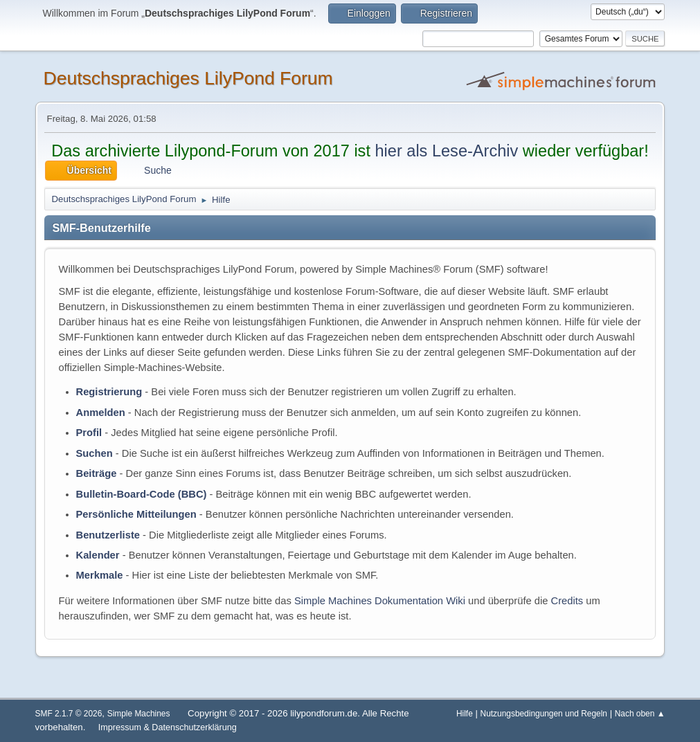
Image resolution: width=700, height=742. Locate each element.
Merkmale (100, 575)
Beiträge (97, 473)
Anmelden (101, 413)
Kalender (98, 555)
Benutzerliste (108, 535)
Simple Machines (139, 714)
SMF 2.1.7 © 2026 (69, 714)
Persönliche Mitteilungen (136, 514)
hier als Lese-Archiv (446, 151)
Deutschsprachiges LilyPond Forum (188, 78)
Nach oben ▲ (640, 714)
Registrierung (109, 392)
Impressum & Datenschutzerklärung (168, 727)
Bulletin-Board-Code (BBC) (142, 494)
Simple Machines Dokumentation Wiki (380, 601)
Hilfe (465, 714)
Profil (89, 433)
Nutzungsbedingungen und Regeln (544, 714)
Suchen (95, 453)
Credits (567, 601)
